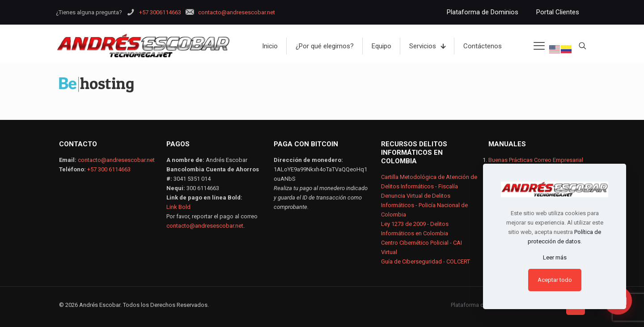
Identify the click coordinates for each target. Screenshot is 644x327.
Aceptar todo (555, 280)
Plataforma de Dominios (482, 305)
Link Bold (178, 207)
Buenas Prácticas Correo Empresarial (536, 160)
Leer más (555, 257)
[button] (622, 311)
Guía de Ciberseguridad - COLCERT (426, 261)
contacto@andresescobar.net (116, 160)
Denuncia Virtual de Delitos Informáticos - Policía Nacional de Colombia (424, 205)
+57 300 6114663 (109, 169)
